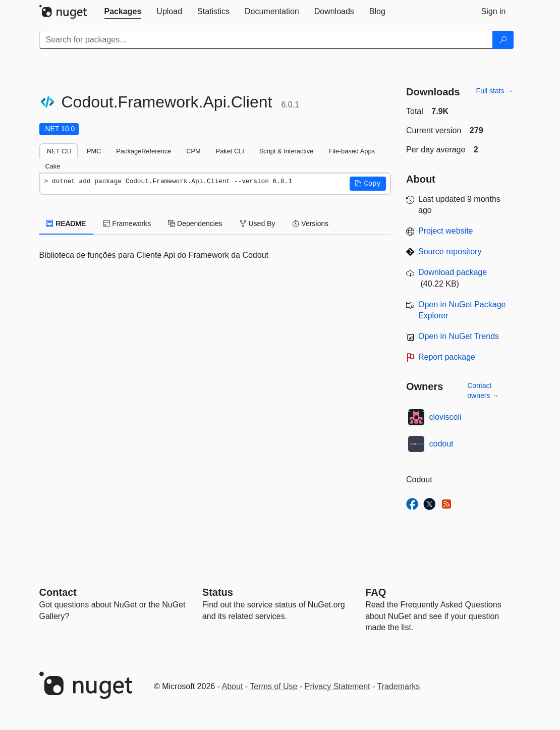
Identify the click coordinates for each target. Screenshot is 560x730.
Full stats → (495, 91)
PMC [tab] (94, 151)
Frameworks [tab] (127, 223)
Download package (453, 272)
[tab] (123, 12)
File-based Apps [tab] (352, 151)
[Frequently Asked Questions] (376, 592)
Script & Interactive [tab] (286, 151)
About (233, 686)
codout (441, 444)
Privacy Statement (338, 686)
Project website (446, 231)
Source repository (450, 251)
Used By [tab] (258, 223)
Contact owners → (483, 390)
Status (218, 592)
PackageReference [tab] (144, 151)
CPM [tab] (193, 151)
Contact (58, 592)
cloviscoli (445, 417)
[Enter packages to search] (266, 40)
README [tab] (67, 223)
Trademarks (399, 686)
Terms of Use (273, 686)
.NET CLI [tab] (59, 151)
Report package (447, 357)
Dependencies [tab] (195, 223)
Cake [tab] (53, 166)
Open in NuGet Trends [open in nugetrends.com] (459, 336)
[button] (368, 184)
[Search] (503, 40)
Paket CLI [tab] (230, 151)
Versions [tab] (310, 223)
